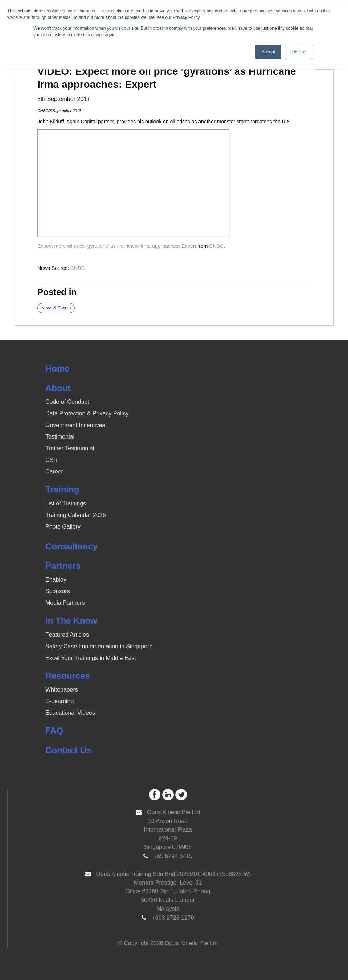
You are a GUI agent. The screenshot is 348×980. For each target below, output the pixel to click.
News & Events (56, 308)
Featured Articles (67, 635)
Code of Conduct (67, 402)
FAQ (54, 731)
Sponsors (58, 591)
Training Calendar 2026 (76, 515)
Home (58, 368)
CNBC (216, 246)
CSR (52, 460)
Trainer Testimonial (70, 448)
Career (54, 471)
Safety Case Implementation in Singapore (99, 646)
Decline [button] (299, 52)
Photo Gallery (63, 527)
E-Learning (60, 701)
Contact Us (68, 750)
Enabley (56, 580)
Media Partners (65, 603)
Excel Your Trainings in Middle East (91, 658)
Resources (68, 676)
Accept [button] (268, 52)
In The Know (71, 621)
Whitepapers (62, 690)
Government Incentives (75, 425)
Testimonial (60, 437)
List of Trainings (66, 503)
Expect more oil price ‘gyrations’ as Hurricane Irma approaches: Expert (117, 246)
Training (62, 489)
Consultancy (71, 546)
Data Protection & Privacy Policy (87, 413)
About (58, 388)
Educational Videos (70, 713)
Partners (63, 565)
